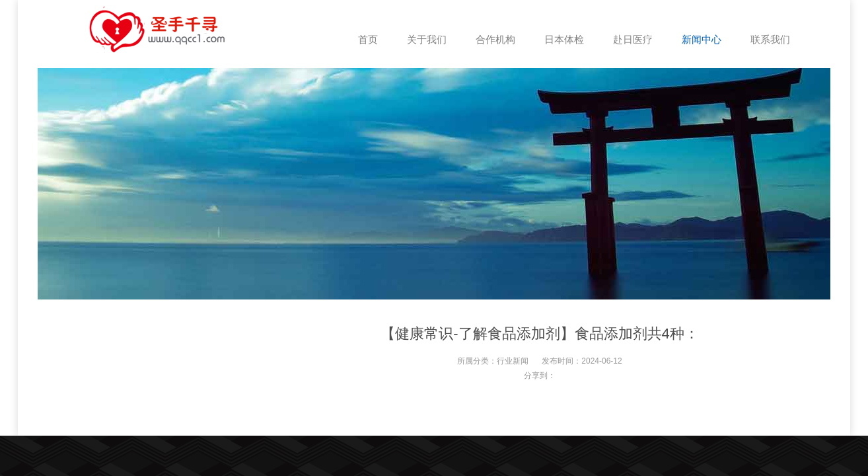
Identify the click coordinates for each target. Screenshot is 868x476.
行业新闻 (513, 361)
